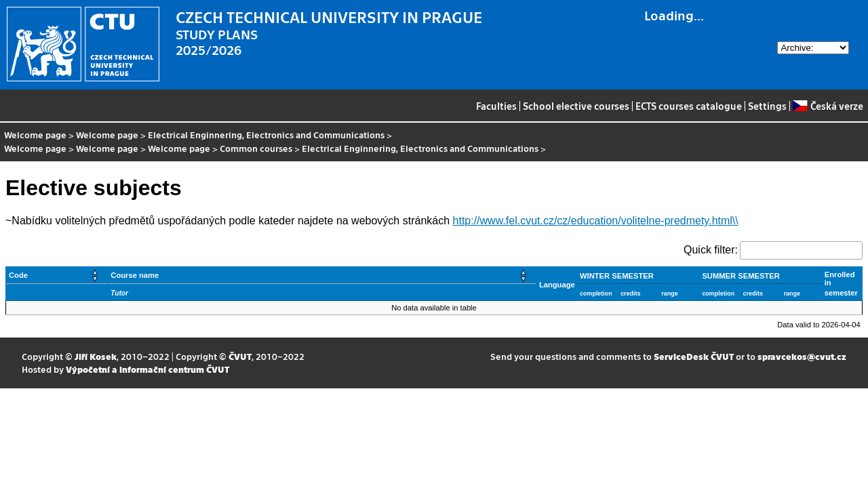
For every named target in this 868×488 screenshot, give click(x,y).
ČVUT (240, 356)
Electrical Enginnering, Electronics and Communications (266, 135)
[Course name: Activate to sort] (322, 276)
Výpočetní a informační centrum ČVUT (147, 369)
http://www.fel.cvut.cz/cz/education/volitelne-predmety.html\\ (596, 221)
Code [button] (18, 275)
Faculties (496, 106)
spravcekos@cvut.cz (802, 356)
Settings (767, 106)
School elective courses (576, 106)
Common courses (256, 148)
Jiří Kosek (96, 356)
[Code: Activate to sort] (57, 276)
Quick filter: (711, 250)
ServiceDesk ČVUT (694, 356)
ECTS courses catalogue (689, 106)
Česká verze (828, 106)
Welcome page (35, 135)
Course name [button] (135, 275)
